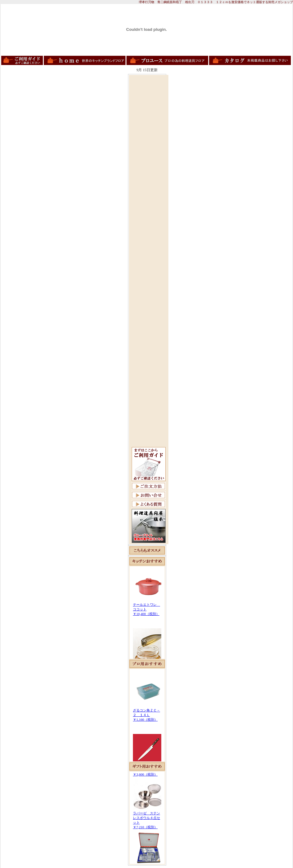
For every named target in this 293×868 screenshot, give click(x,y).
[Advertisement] (149, 169)
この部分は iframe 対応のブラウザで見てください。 (147, 613)
